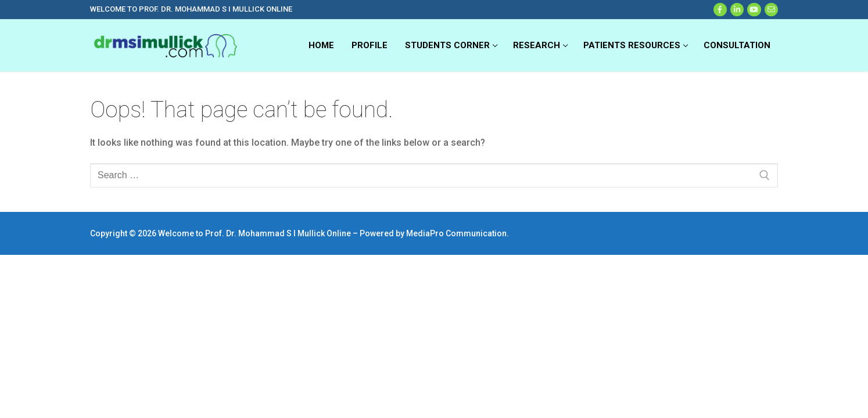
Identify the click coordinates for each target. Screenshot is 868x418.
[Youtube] (754, 10)
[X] (737, 10)
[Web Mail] (771, 10)
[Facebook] (720, 10)
